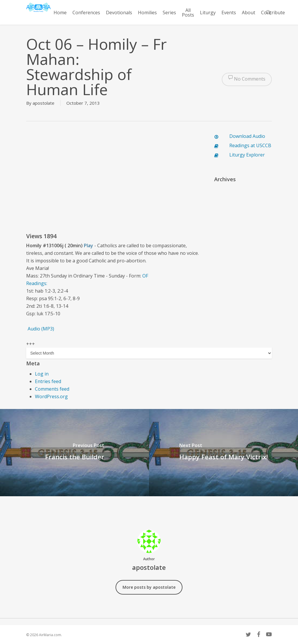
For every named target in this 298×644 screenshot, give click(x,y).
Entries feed (48, 381)
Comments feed (52, 389)
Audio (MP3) (41, 329)
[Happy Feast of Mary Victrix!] (223, 453)
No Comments (247, 79)
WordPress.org (51, 396)
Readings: (37, 283)
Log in (42, 374)
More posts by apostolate (149, 587)
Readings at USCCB (250, 145)
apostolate (44, 103)
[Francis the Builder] (74, 453)
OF (145, 276)
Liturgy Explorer (247, 155)
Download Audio (247, 136)
